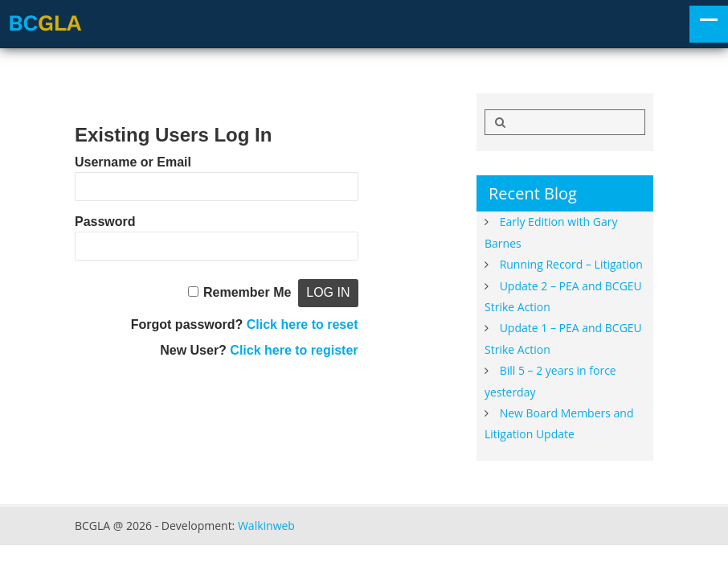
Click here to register (294, 350)
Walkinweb (266, 526)
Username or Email (133, 162)
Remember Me (247, 292)
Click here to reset (303, 324)
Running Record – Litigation (571, 264)
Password (105, 222)
